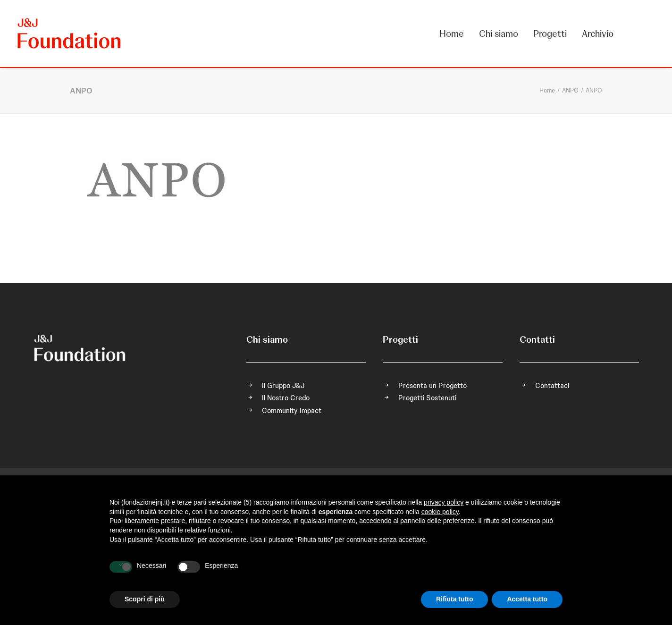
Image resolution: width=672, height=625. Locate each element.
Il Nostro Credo (286, 398)
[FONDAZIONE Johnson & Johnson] (70, 34)
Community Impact (292, 411)
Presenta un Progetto (433, 386)
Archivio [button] (598, 34)
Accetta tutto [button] (527, 599)
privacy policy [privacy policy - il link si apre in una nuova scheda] (444, 502)
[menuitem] (455, 34)
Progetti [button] (550, 34)
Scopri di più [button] (145, 599)
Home (452, 34)
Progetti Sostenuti (427, 398)
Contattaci (552, 386)
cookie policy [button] (440, 512)
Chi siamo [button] (499, 34)
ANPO (570, 90)
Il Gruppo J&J (283, 386)
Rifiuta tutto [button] (455, 599)
